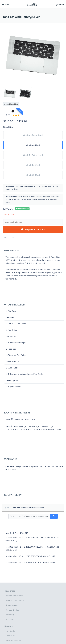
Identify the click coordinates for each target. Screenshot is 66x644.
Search (59, 4)
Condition (8, 127)
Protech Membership (14, 596)
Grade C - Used (33, 175)
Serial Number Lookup (15, 600)
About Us (9, 619)
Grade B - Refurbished (33, 155)
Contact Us (10, 636)
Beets (10, 615)
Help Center (11, 631)
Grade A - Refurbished (33, 135)
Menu (6, 4)
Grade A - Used (33, 145)
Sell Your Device (12, 610)
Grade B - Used (33, 165)
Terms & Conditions (14, 640)
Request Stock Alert (35, 229)
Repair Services (12, 605)
